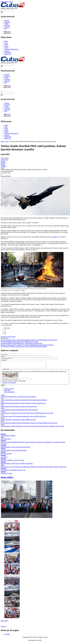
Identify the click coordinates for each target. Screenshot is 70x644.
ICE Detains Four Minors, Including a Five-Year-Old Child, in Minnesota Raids (24, 346)
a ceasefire (54, 237)
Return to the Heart (6, 455)
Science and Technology (11, 49)
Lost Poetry (4, 458)
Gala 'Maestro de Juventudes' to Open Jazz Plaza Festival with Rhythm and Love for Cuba (27, 414)
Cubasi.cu (4, 628)
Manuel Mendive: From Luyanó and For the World (15, 448)
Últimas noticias (9, 390)
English (7, 32)
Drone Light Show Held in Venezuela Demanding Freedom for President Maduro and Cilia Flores (29, 340)
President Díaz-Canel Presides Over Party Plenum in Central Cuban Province (23, 405)
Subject (3, 356)
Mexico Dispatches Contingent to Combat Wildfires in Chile (18, 421)
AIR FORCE (4, 160)
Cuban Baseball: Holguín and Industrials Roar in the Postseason (19, 411)
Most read (7, 392)
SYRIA (3, 165)
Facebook (7, 25)
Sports (6, 46)
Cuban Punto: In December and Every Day (13, 471)
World (6, 44)
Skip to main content (7, 2)
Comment (4, 360)
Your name (4, 354)
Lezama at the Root (6, 475)
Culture (7, 48)
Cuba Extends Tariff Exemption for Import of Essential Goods (19, 408)
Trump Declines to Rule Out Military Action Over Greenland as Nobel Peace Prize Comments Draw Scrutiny (32, 428)
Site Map (7, 635)
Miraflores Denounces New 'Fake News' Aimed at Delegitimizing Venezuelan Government (27, 345)
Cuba (6, 43)
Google (13, 337)
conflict (3, 161)
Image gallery (7, 479)
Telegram (7, 27)
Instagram (7, 22)
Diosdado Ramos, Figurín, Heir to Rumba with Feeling (17, 465)
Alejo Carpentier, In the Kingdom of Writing (14, 452)
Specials (7, 51)
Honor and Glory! (6, 440)
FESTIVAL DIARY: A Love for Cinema (12, 462)
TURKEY (4, 166)
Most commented (9, 393)
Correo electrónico (6, 358)
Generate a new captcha (9, 384)
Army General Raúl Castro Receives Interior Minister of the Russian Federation (24, 401)
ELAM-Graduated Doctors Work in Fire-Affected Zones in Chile (20, 342)
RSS (6, 29)
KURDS (3, 163)
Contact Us (8, 54)
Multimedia (8, 53)
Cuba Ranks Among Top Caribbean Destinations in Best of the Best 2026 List (23, 418)
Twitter (6, 24)
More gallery (4, 622)
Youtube (7, 20)
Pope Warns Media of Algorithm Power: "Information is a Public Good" (22, 343)
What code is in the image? (11, 380)
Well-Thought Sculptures (8, 437)
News (7, 141)
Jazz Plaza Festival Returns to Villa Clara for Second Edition (18, 398)
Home (6, 41)
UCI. (40, 642)
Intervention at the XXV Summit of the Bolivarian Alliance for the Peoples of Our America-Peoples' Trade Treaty (34, 468)
